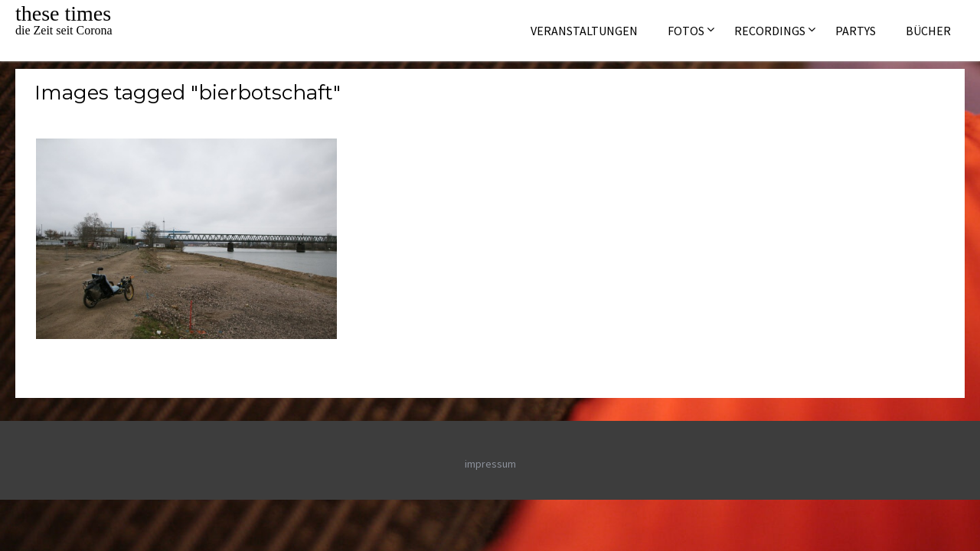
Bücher (928, 31)
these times (63, 13)
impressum (490, 464)
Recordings (770, 31)
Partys (856, 31)
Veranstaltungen (584, 31)
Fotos (686, 31)
